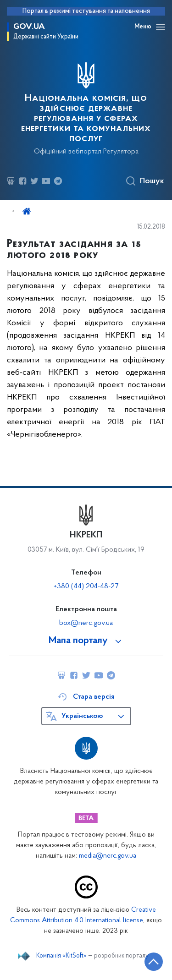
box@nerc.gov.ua (86, 623)
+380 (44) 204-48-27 (86, 586)
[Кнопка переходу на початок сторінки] (154, 962)
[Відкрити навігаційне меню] (161, 27)
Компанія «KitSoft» (61, 956)
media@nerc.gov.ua (108, 856)
